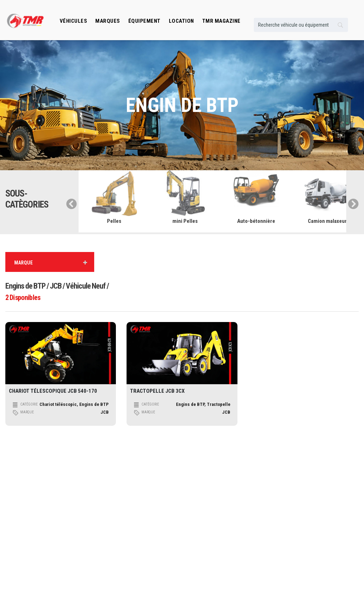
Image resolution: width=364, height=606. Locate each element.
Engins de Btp (109, 494)
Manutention (108, 516)
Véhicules (74, 21)
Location (195, 516)
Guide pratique (292, 505)
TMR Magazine (201, 548)
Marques (108, 21)
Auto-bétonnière (256, 221)
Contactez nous (293, 516)
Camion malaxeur (327, 221)
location (181, 21)
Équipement (144, 21)
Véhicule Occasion (204, 526)
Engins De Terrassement (118, 526)
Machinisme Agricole (115, 537)
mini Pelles (185, 221)
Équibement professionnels (212, 505)
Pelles (114, 221)
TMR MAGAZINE (221, 21)
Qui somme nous (294, 494)
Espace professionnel (207, 537)
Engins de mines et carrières (122, 548)
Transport (105, 505)
